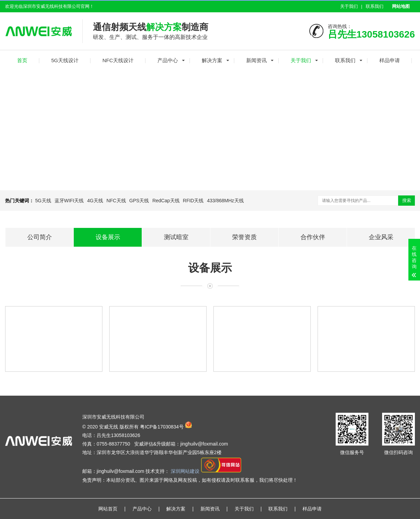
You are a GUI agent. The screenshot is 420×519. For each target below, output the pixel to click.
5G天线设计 (65, 60)
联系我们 (375, 6)
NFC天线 (116, 201)
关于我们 (349, 6)
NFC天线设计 (118, 60)
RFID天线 (193, 201)
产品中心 (168, 60)
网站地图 (401, 6)
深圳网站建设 (186, 472)
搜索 (407, 200)
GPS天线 (139, 201)
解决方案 (212, 60)
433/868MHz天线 (225, 201)
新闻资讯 (256, 60)
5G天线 (43, 201)
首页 (22, 60)
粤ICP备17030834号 (162, 426)
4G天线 (95, 201)
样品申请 (390, 60)
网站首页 (108, 509)
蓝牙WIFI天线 (69, 201)
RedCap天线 (166, 201)
